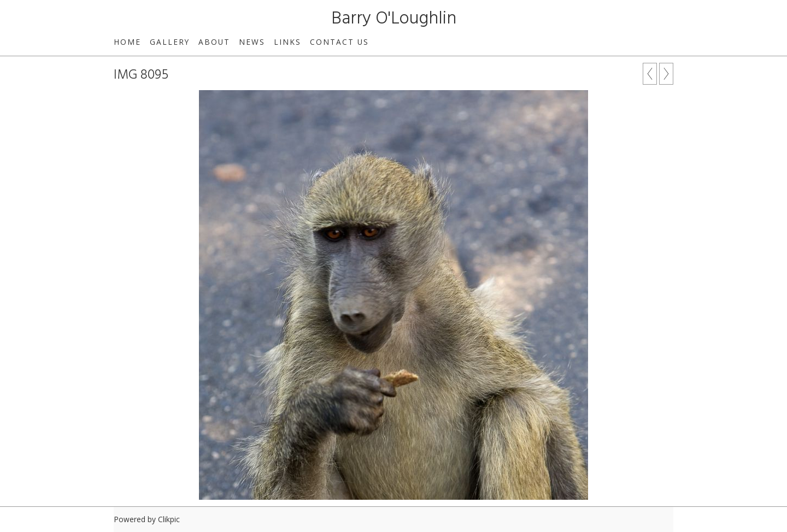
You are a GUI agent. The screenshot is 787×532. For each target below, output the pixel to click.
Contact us (339, 42)
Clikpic (169, 519)
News (252, 42)
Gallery (170, 42)
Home (127, 42)
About (214, 42)
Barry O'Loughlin (394, 19)
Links (287, 42)
